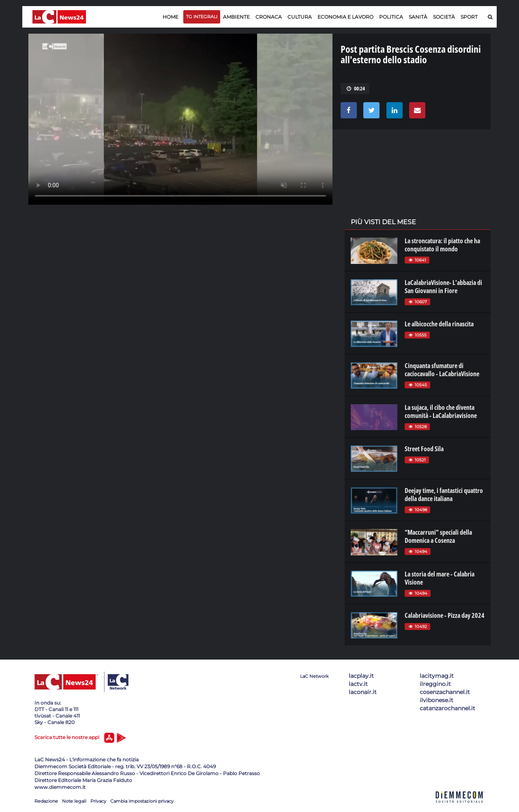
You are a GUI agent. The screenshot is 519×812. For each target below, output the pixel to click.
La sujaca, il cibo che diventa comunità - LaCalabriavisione (441, 411)
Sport (469, 17)
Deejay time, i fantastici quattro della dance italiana (444, 495)
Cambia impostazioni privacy (142, 801)
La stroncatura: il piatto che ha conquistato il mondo (442, 245)
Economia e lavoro (345, 17)
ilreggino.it (435, 684)
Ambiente (236, 17)
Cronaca (269, 17)
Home (170, 17)
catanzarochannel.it (447, 708)
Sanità (418, 17)
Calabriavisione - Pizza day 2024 (445, 615)
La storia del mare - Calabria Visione (440, 578)
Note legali (74, 801)
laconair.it (363, 692)
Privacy (98, 801)
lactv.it (358, 684)
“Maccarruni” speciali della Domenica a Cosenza (438, 536)
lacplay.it (361, 676)
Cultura (300, 17)
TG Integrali (202, 17)
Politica (391, 17)
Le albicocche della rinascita (439, 324)
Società (444, 17)
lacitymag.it (437, 676)
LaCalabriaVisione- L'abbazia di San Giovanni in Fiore (443, 287)
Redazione (46, 801)
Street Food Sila (424, 449)
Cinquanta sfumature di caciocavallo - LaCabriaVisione (442, 370)
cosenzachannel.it (445, 692)
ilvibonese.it (436, 700)
